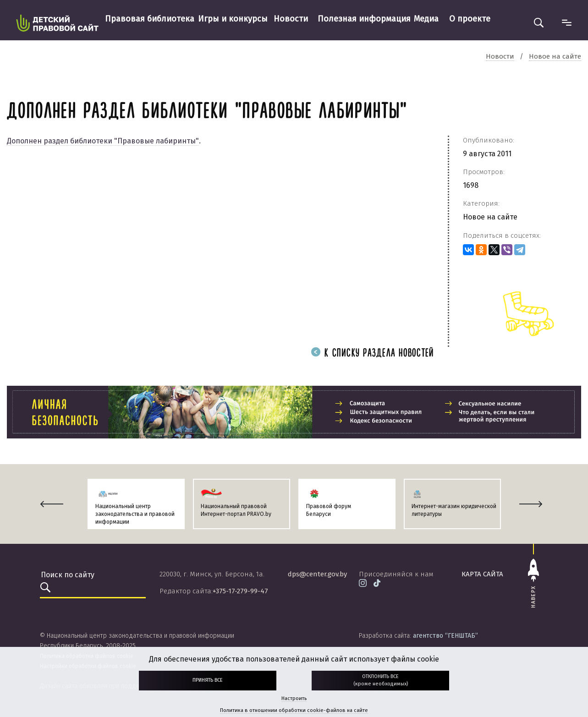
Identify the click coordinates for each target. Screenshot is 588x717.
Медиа (426, 19)
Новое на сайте (490, 217)
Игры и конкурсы (233, 19)
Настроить (294, 698)
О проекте (470, 19)
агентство (445, 636)
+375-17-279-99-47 (240, 591)
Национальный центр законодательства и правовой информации (135, 514)
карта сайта (482, 574)
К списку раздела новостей (373, 353)
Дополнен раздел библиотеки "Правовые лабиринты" (103, 141)
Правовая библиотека (150, 19)
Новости (291, 19)
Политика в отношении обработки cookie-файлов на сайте (294, 710)
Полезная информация (364, 19)
